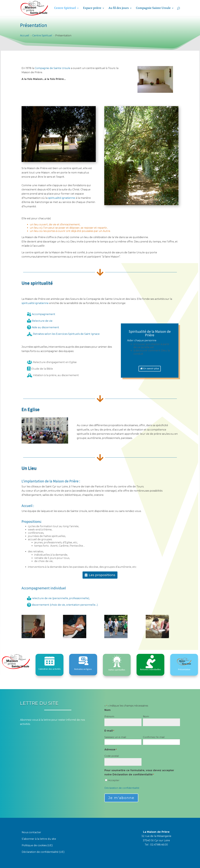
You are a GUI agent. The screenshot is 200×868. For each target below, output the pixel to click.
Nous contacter (31, 833)
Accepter (114, 780)
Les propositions (102, 575)
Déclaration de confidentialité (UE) (43, 852)
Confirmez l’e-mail (154, 737)
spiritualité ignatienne (62, 198)
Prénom (109, 716)
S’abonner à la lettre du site (39, 839)
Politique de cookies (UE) (37, 846)
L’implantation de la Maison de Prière (50, 481)
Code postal (112, 756)
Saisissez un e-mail (115, 737)
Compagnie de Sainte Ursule (53, 68)
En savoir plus (151, 368)
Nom (146, 716)
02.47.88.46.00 (159, 845)
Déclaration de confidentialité (122, 788)
